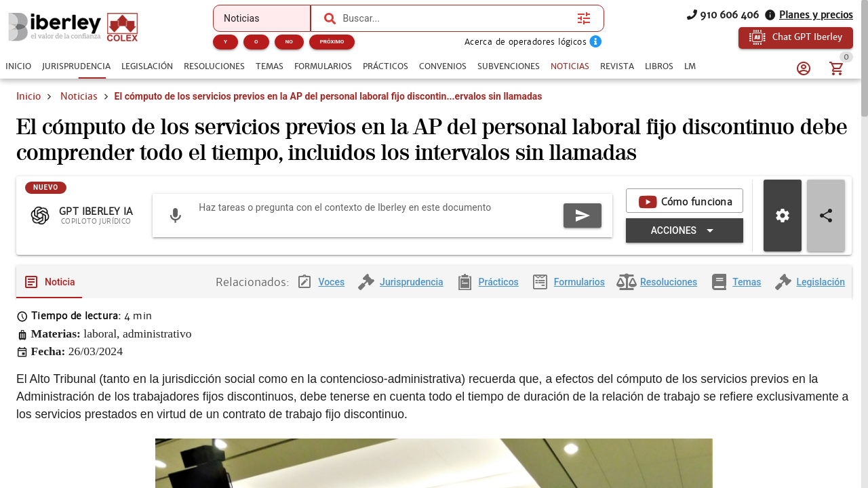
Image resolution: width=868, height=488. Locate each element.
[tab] (18, 66)
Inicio (28, 96)
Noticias (79, 96)
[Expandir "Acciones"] (685, 243)
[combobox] (456, 18)
